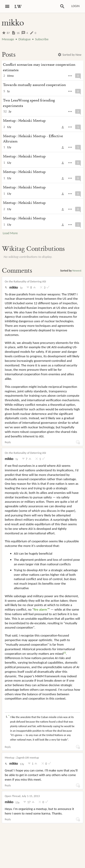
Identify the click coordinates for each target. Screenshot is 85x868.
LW (18, 7)
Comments (17, 271)
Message (8, 39)
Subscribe (42, 39)
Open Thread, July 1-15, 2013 (22, 796)
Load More (10, 233)
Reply (8, 442)
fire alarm (40, 609)
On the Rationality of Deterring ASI (25, 281)
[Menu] (7, 6)
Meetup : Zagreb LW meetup (22, 758)
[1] (65, 653)
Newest (77, 270)
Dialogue (24, 39)
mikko (14, 287)
